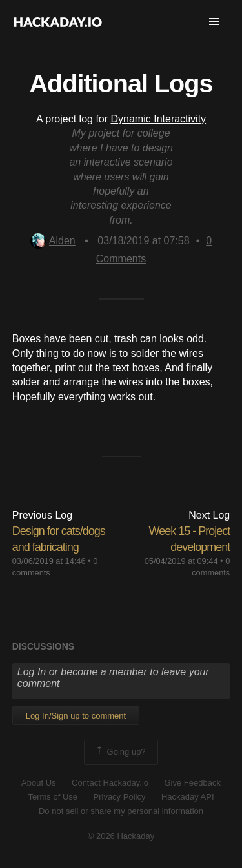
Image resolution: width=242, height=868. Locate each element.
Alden (53, 241)
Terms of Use (53, 797)
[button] (214, 22)
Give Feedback (192, 783)
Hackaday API (188, 797)
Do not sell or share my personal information (121, 811)
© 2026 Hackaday (121, 836)
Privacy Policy (120, 797)
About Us (38, 783)
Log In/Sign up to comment (76, 716)
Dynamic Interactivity (159, 119)
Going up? (120, 752)
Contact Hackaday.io (110, 783)
